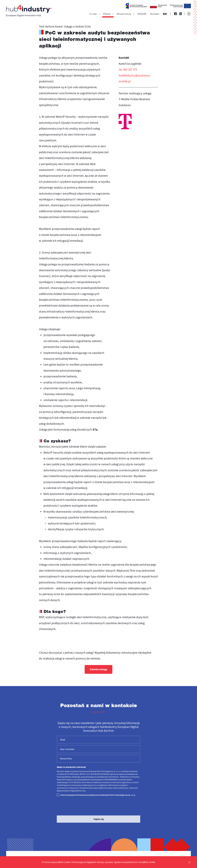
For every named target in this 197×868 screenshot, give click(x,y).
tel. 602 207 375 (129, 69)
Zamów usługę (98, 669)
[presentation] (80, 805)
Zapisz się (99, 818)
